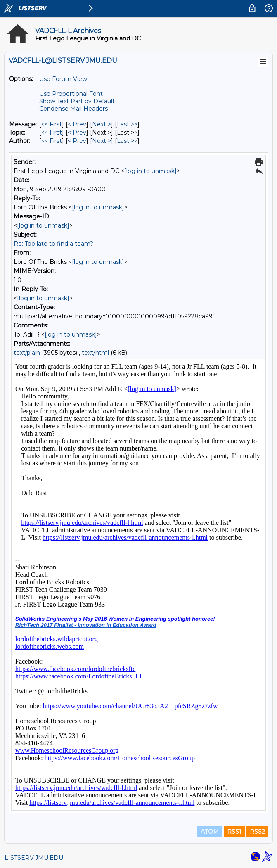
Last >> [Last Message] (127, 124)
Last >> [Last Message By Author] (127, 141)
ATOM (210, 832)
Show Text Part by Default (77, 101)
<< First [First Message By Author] (52, 141)
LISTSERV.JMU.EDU (34, 858)
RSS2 (257, 832)
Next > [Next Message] (102, 124)
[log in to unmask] (150, 171)
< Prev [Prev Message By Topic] (77, 133)
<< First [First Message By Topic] (52, 133)
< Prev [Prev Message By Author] (77, 141)
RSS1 (234, 832)
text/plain (27, 353)
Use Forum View (63, 79)
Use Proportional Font (71, 94)
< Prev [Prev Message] (77, 124)
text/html (95, 353)
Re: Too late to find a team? (53, 244)
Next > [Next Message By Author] (102, 141)
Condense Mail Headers (73, 109)
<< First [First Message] (52, 124)
